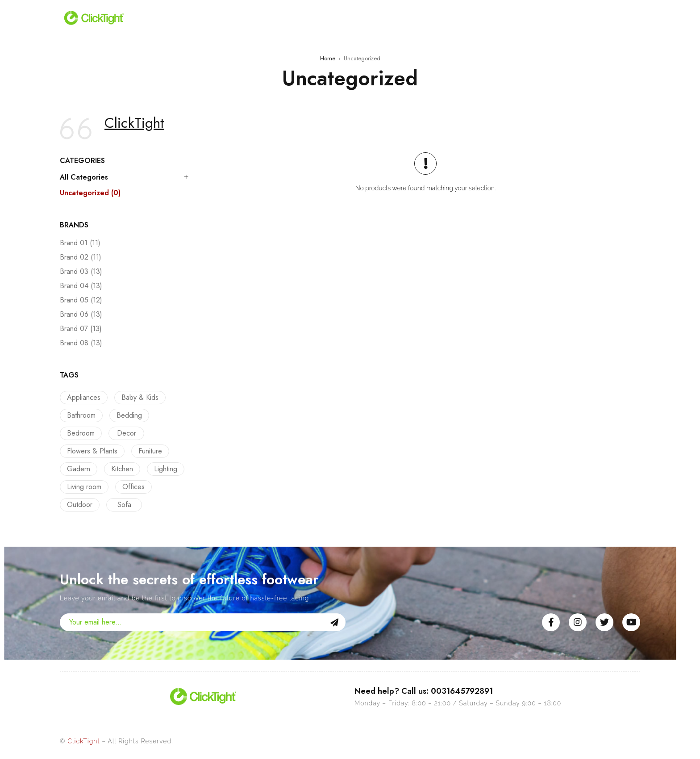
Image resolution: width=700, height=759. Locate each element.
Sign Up (334, 622)
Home (328, 58)
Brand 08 (81, 343)
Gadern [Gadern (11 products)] (79, 469)
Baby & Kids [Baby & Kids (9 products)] (138, 397)
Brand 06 (81, 315)
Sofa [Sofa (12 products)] (122, 505)
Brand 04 (81, 286)
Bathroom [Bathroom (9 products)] (81, 415)
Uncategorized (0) (90, 193)
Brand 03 (81, 272)
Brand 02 (81, 257)
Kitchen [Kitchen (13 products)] (120, 469)
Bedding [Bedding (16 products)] (127, 415)
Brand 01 (80, 243)
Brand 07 (81, 329)
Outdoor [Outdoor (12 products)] (80, 505)
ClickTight (134, 123)
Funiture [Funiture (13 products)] (148, 451)
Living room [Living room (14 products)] (84, 487)
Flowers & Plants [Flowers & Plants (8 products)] (92, 451)
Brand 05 (81, 300)
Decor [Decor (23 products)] (124, 433)
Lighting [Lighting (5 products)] (161, 469)
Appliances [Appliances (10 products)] (84, 397)
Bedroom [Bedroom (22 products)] (81, 433)
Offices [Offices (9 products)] (131, 487)
